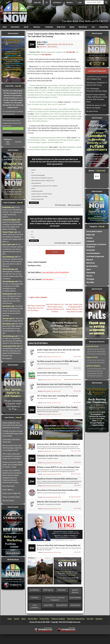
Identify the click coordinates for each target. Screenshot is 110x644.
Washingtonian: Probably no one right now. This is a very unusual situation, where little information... (13, 274)
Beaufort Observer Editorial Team (73, 381)
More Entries (52, 47)
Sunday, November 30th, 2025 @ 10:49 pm (52, 464)
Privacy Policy (44, 620)
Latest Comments (35, 608)
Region (72, 27)
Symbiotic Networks (93, 366)
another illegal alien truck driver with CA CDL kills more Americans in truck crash (12, 425)
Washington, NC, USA (97, 180)
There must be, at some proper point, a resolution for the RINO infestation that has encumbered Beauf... (13, 286)
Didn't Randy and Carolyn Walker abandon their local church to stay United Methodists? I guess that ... (13, 328)
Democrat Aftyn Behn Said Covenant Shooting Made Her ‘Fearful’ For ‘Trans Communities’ (59, 548)
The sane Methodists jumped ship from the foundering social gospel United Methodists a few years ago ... (13, 351)
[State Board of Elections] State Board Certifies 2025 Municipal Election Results (58, 492)
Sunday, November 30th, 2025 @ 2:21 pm (52, 510)
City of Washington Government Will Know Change (97, 90)
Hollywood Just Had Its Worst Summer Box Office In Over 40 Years (59, 458)
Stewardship (104, 27)
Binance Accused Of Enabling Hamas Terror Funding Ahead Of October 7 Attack (12, 465)
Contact (17, 620)
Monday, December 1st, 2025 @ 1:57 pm (52, 404)
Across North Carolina (94, 231)
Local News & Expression (95, 256)
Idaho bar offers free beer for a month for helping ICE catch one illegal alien (58, 504)
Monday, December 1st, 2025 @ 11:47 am (52, 415)
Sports (89, 269)
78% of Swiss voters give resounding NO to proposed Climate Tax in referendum (12, 456)
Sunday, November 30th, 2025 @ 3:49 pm (52, 498)
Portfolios (35, 599)
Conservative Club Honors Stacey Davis (11, 441)
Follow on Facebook (58, 620)
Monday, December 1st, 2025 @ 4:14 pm (52, 381)
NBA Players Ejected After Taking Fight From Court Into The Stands (36, 309)
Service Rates (33, 620)
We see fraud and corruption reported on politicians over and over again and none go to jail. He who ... (13, 249)
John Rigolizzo (46, 54)
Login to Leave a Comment (38, 298)
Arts (93, 27)
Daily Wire (43, 47)
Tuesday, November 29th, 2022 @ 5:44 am (59, 44)
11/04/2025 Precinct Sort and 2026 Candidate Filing (97, 78)
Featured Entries (62, 606)
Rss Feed (90, 620)
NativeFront (83, 27)
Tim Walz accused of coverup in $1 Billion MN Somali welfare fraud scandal (13, 434)
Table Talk (37, 3)
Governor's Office (77, 452)
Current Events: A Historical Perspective (55, 600)
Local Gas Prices (92, 346)
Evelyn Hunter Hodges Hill (11, 493)
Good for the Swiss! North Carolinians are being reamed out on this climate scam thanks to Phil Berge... (12, 224)
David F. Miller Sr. (8, 490)
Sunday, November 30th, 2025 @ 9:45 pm (52, 475)
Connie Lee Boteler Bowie (11, 497)
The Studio (90, 282)
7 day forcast (100, 171)
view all (18, 86)
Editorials (56, 310)
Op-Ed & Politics (92, 266)
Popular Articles (92, 357)
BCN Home (62, 591)
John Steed (78, 358)
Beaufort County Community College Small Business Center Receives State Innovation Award (97, 98)
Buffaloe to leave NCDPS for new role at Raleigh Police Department (58, 469)
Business (37, 27)
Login (80, 3)
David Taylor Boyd (8, 486)
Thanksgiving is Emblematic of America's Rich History (97, 84)
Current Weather (75, 599)
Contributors (57, 3)
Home (5, 27)
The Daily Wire (70, 52)
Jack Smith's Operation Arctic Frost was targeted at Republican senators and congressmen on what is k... (13, 237)
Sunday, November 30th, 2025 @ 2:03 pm (52, 554)
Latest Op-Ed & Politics (38, 344)
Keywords (99, 620)
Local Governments (93, 253)
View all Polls (18, 142)
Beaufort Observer (75, 592)
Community (49, 27)
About (24, 620)
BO (47, 3)
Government (15, 27)
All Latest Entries (8, 501)
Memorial (90, 260)
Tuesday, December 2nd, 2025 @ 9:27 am (52, 358)
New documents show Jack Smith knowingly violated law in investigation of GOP (12, 448)
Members (70, 3)
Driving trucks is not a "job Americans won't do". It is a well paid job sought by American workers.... (13, 212)
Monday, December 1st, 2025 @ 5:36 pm (52, 369)
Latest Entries (75, 606)
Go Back (55, 252)
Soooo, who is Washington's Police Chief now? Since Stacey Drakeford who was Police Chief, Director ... (12, 299)
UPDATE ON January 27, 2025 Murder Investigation (96, 106)
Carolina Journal (77, 475)
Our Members (35, 591)
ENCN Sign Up (48, 591)
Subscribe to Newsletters (76, 620)
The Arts (89, 276)
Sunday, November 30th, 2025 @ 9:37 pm (52, 487)
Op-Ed (26, 27)
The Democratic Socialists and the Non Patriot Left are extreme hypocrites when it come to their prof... (13, 261)
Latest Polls (48, 606)
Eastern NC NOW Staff (76, 498)
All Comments (7, 358)
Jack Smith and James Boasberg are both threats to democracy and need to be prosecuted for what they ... (13, 311)
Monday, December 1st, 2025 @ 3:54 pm (52, 392)
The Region (90, 279)
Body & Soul (61, 27)
